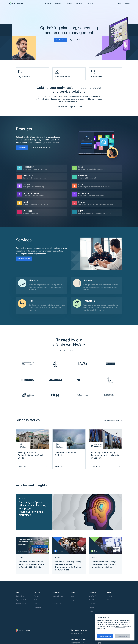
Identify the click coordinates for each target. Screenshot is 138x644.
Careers (92, 611)
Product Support (21, 604)
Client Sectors (57, 600)
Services (58, 3)
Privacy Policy (120, 626)
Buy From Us (93, 604)
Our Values (93, 600)
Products (48, 3)
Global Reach (57, 604)
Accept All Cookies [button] (105, 636)
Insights (73, 600)
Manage (37, 596)
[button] (48, 4)
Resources (79, 3)
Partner (36, 600)
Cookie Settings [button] (122, 636)
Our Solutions (61, 40)
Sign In (127, 3)
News (73, 596)
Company (90, 3)
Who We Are (93, 596)
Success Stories (58, 596)
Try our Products (21, 600)
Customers (68, 3)
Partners (92, 608)
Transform (37, 608)
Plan (36, 604)
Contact (119, 3)
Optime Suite (22, 148)
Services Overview (24, 259)
